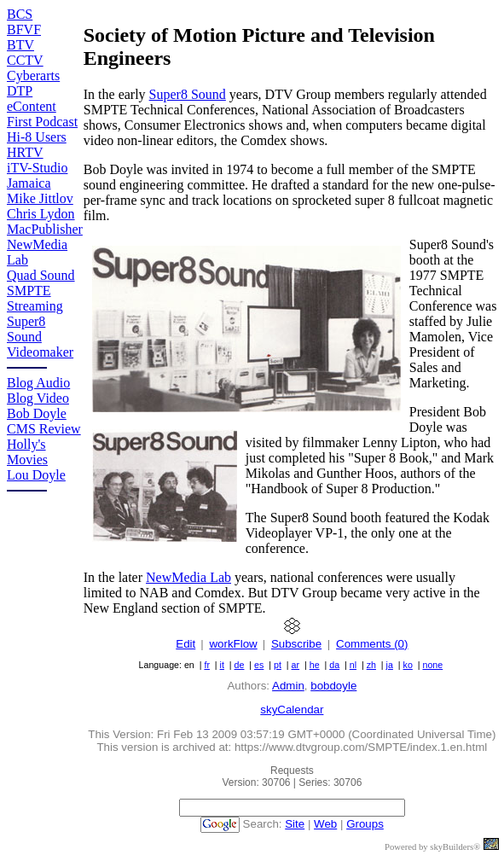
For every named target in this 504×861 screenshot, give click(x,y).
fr (207, 665)
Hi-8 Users (37, 137)
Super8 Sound (26, 329)
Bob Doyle (37, 413)
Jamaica (29, 183)
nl (353, 665)
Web (325, 824)
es (259, 665)
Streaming (35, 306)
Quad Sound (41, 275)
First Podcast (42, 122)
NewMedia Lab (188, 577)
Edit (185, 644)
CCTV (25, 60)
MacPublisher (45, 229)
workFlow (233, 644)
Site (295, 824)
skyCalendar (292, 710)
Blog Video (38, 398)
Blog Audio (38, 383)
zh (371, 665)
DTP (20, 91)
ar (295, 665)
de (240, 665)
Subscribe (296, 644)
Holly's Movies (27, 452)
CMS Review (44, 429)
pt (278, 665)
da (334, 665)
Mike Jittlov (40, 198)
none (432, 665)
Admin (288, 686)
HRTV (25, 152)
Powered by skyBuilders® (432, 847)
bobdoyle (333, 686)
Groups (365, 824)
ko (408, 665)
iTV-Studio (37, 168)
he (315, 665)
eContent (32, 106)
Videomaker (40, 352)
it (222, 665)
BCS (20, 14)
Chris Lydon (41, 214)
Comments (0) (372, 644)
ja (390, 665)
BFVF (24, 29)
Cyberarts (33, 76)
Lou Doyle (36, 475)
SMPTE (29, 291)
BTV (20, 45)
